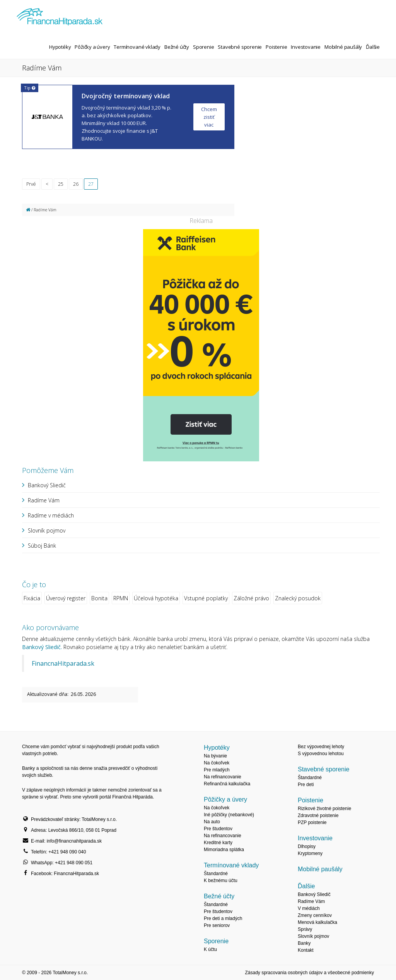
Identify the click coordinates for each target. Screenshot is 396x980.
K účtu (210, 949)
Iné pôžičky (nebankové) (229, 815)
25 (61, 184)
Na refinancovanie (223, 777)
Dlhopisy (307, 846)
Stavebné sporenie (240, 47)
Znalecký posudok (298, 598)
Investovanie (306, 47)
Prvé (31, 184)
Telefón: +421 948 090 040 (58, 852)
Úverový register (66, 598)
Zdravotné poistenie (318, 816)
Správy (305, 929)
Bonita (99, 598)
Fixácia (32, 598)
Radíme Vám (44, 500)
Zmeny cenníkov (315, 915)
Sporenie (203, 47)
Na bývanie (215, 756)
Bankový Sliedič (47, 485)
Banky (304, 943)
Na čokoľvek (217, 763)
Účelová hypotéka (156, 598)
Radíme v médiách (51, 515)
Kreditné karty (218, 843)
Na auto (212, 822)
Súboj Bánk (42, 546)
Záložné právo (251, 598)
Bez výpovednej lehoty (321, 747)
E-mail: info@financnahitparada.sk (66, 841)
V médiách (309, 908)
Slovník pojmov (47, 530)
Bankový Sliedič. (42, 647)
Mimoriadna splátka (224, 850)
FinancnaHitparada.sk (63, 663)
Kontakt (306, 950)
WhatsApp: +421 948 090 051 (62, 863)
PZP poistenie (312, 822)
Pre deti (306, 785)
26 (76, 184)
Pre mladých (217, 770)
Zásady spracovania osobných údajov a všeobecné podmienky (309, 973)
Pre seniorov (217, 925)
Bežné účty (177, 47)
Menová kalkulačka (317, 922)
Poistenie (276, 47)
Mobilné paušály (343, 47)
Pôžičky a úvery (92, 47)
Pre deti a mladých (223, 918)
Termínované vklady (137, 47)
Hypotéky (60, 47)
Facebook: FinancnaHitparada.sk (65, 874)
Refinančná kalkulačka (227, 784)
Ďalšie (373, 47)
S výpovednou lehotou (321, 754)
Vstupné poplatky (206, 598)
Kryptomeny (310, 853)
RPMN (121, 598)
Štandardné (216, 874)
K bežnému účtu (221, 881)
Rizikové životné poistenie (324, 809)
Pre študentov (218, 829)
